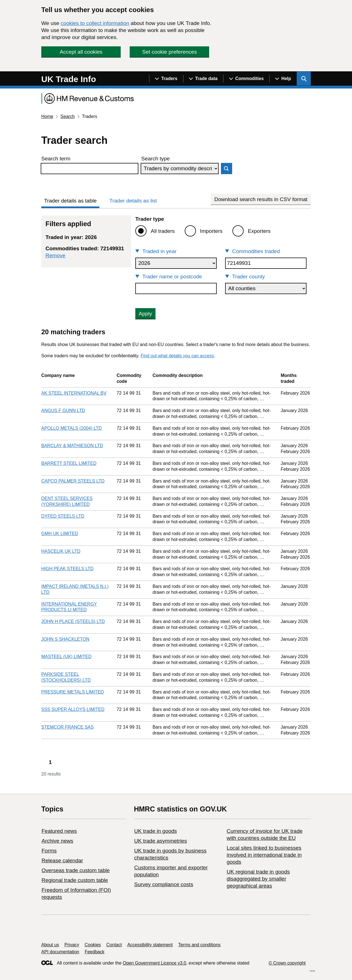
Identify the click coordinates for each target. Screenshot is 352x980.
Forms (49, 851)
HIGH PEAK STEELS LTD (67, 569)
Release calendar (62, 860)
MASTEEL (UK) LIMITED (66, 657)
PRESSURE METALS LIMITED (73, 692)
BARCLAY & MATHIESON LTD (72, 446)
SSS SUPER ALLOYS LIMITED (73, 709)
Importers (211, 231)
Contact (114, 945)
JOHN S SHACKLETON (65, 639)
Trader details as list (133, 201)
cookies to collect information (95, 23)
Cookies (93, 945)
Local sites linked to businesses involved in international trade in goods (264, 855)
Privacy (72, 945)
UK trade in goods (156, 831)
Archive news (57, 841)
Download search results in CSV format (261, 199)
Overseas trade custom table (76, 870)
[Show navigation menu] (166, 79)
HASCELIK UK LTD (61, 551)
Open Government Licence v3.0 (154, 963)
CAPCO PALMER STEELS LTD (73, 481)
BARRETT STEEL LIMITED (69, 463)
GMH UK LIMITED (60, 534)
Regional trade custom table (75, 880)
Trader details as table (70, 201)
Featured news (59, 831)
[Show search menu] (304, 79)
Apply (145, 314)
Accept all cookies (81, 52)
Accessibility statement (150, 945)
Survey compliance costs (164, 884)
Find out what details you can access (177, 356)
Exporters (259, 231)
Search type (155, 159)
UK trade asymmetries (161, 841)
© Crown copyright (287, 963)
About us (50, 945)
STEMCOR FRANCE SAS (68, 727)
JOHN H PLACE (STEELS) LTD (73, 621)
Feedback (95, 952)
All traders (163, 231)
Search (68, 116)
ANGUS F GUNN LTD (63, 411)
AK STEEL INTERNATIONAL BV (74, 393)
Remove (55, 255)
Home (47, 116)
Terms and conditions (199, 945)
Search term (56, 159)
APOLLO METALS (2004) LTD (71, 428)
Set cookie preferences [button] (170, 52)
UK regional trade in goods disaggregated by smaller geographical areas (258, 879)
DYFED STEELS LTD (63, 516)
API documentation (60, 952)
